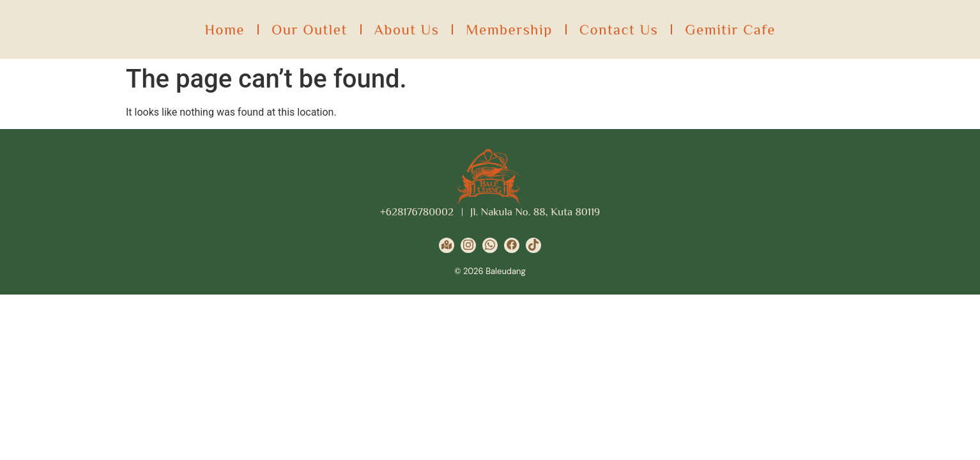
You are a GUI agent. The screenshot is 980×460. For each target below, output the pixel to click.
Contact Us (619, 29)
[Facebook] (512, 245)
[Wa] (490, 245)
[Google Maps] (447, 245)
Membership (509, 29)
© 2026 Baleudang (490, 271)
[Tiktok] (533, 245)
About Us (407, 29)
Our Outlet (310, 29)
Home (225, 29)
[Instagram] (468, 245)
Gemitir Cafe (730, 29)
